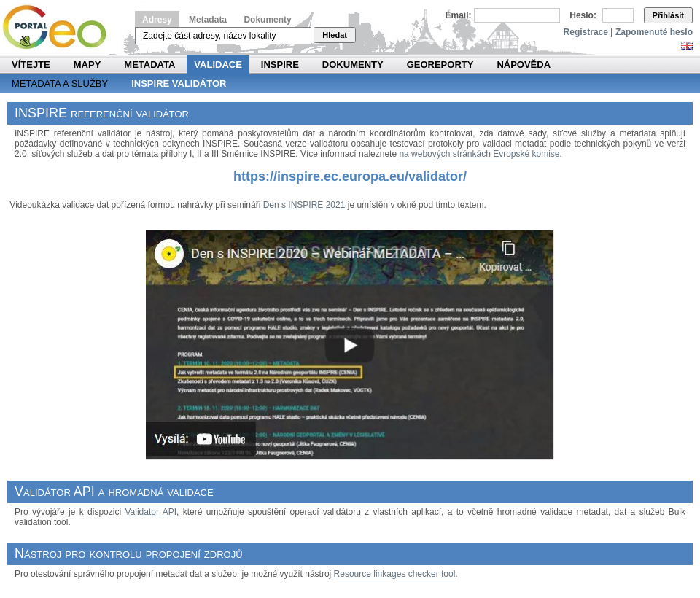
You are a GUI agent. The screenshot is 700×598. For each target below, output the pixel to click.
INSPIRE (280, 65)
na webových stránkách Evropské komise (479, 154)
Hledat (335, 35)
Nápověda (524, 65)
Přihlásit (668, 15)
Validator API (151, 512)
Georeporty (440, 65)
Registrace (586, 32)
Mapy (87, 65)
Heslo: (583, 15)
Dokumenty (267, 20)
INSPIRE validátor (179, 84)
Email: (459, 15)
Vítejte (31, 65)
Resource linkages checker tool (395, 574)
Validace (218, 65)
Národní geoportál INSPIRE (60, 27)
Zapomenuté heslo (654, 32)
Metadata (208, 20)
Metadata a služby (60, 84)
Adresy (157, 20)
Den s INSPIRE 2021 (304, 205)
